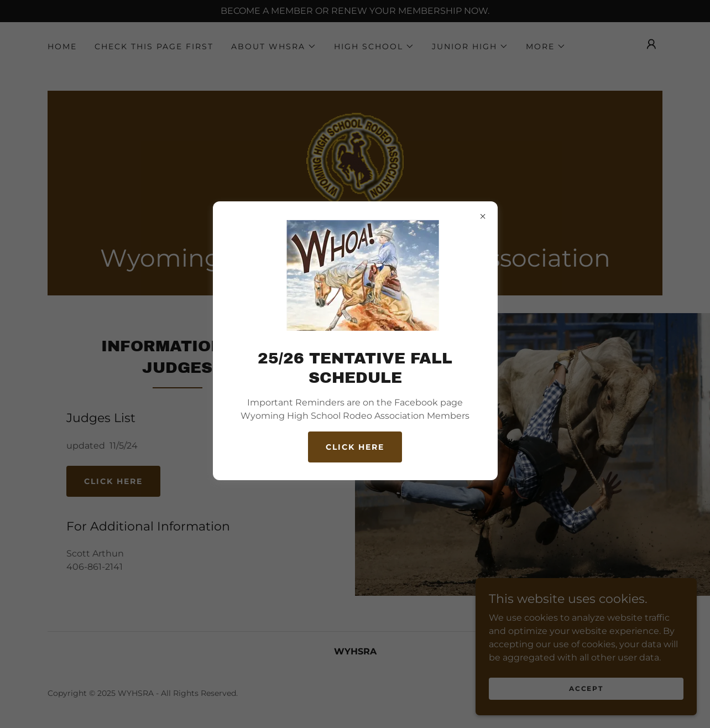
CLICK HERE (355, 447)
